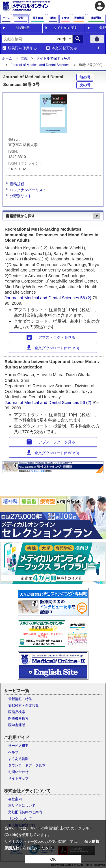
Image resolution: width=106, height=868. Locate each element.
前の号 (85, 77)
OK (53, 859)
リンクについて (20, 819)
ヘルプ (13, 752)
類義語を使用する (22, 48)
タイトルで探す (65, 28)
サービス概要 (18, 746)
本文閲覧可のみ (64, 48)
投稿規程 (17, 184)
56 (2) (86, 298)
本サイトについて (22, 806)
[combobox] (27, 39)
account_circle (100, 6)
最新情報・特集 (20, 699)
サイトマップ (18, 778)
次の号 (85, 85)
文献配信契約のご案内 (25, 812)
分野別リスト (21, 196)
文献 (24, 58)
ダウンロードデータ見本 (27, 765)
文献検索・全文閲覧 (23, 705)
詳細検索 (23, 28)
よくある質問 (18, 759)
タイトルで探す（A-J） (54, 58)
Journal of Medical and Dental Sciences (41, 65)
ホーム (7, 58)
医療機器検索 (18, 719)
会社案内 (15, 799)
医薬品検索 (17, 712)
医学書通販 (17, 725)
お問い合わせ (18, 772)
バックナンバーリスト (28, 190)
